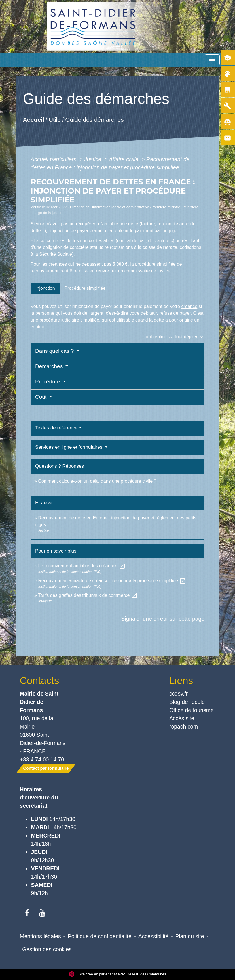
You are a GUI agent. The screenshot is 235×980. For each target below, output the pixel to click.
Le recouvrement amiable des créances (82, 566)
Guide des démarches (95, 119)
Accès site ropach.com (184, 722)
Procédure (48, 382)
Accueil (34, 119)
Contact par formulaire (46, 768)
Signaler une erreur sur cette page (163, 619)
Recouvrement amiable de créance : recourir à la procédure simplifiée (112, 581)
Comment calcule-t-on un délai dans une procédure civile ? (97, 481)
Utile (55, 119)
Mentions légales (40, 936)
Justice (94, 159)
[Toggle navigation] (212, 60)
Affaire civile (124, 159)
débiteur (149, 313)
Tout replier (159, 337)
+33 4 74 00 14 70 (42, 759)
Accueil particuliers (54, 159)
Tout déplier (189, 337)
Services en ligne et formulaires (69, 447)
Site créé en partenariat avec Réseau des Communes (117, 974)
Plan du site (190, 936)
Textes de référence (56, 428)
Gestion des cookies (47, 949)
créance (189, 306)
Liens (181, 680)
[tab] (45, 288)
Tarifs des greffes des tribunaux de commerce (88, 595)
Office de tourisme (191, 710)
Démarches (50, 366)
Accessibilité (154, 936)
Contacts (40, 680)
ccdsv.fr (178, 694)
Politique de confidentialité (100, 936)
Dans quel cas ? (55, 351)
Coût (42, 397)
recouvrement (45, 271)
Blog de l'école (187, 702)
